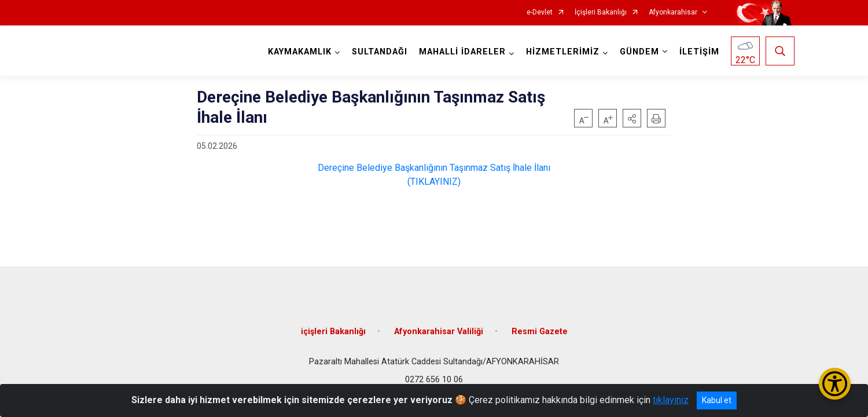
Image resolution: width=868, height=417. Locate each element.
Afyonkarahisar (673, 12)
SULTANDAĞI (380, 52)
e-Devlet (540, 12)
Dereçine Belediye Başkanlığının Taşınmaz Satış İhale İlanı (434, 168)
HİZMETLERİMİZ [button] (563, 52)
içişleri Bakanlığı (333, 332)
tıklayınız (671, 400)
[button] (632, 118)
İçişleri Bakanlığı (601, 12)
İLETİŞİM (699, 52)
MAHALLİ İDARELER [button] (462, 52)
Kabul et (717, 400)
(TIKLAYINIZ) (434, 182)
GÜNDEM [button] (639, 52)
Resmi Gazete (540, 332)
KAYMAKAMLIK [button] (300, 52)
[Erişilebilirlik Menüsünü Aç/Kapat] (835, 384)
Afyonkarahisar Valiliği (439, 332)
